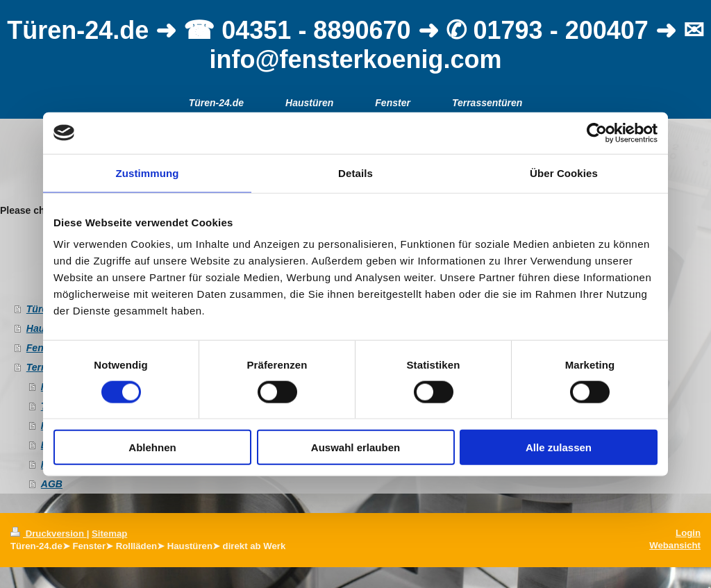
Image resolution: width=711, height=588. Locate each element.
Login (688, 533)
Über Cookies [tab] (564, 173)
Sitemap (109, 534)
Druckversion (49, 534)
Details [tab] (355, 173)
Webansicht (675, 545)
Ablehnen (152, 447)
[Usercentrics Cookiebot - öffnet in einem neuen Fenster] (597, 133)
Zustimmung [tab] (148, 173)
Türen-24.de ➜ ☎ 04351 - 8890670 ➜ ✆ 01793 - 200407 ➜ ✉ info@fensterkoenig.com (355, 45)
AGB (52, 484)
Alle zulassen (559, 447)
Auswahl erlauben (355, 447)
